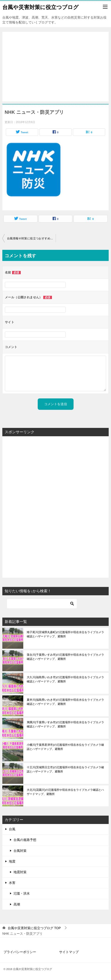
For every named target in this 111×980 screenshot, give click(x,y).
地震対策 (20, 872)
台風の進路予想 (25, 840)
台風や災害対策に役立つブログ (40, 7)
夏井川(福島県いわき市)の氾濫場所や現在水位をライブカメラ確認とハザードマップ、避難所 (65, 702)
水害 (12, 883)
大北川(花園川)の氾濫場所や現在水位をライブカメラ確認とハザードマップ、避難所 (65, 792)
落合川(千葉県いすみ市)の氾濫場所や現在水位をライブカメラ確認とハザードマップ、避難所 (65, 657)
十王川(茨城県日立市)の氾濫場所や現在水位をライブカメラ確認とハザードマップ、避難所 (65, 769)
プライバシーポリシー (20, 952)
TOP (34, 928)
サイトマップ (69, 952)
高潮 (17, 904)
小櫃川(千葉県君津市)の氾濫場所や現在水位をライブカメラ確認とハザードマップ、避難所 (65, 747)
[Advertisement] (55, 64)
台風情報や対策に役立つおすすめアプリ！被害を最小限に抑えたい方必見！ (31, 238)
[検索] (42, 604)
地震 (12, 861)
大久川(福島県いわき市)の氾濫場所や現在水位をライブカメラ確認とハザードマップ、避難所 (65, 679)
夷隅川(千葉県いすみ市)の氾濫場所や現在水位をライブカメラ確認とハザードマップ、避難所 (65, 724)
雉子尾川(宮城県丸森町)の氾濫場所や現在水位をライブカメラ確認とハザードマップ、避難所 (65, 634)
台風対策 (20, 851)
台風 (12, 829)
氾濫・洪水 (22, 893)
